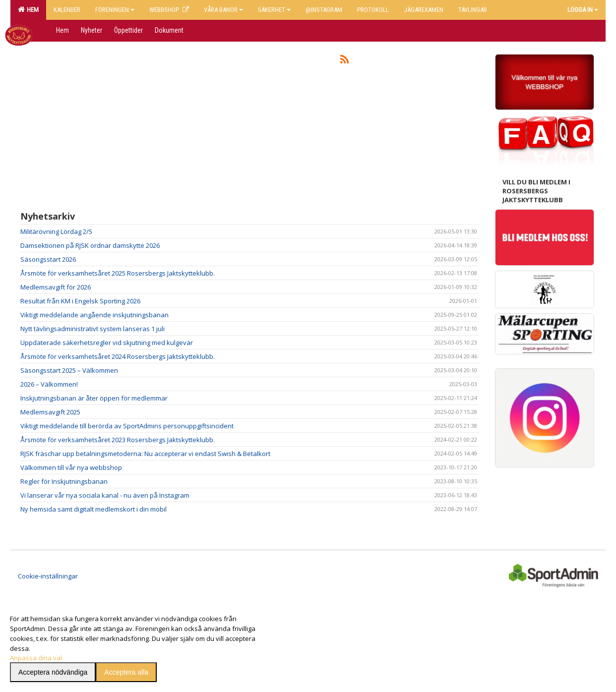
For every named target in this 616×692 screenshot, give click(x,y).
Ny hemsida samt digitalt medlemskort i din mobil (93, 509)
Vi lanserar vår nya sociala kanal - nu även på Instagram (105, 495)
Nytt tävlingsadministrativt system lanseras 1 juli (92, 329)
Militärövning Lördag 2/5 (56, 231)
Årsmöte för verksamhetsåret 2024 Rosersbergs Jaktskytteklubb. (118, 356)
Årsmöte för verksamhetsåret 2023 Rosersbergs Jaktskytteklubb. (118, 440)
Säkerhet (274, 10)
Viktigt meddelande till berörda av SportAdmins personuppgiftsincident (127, 426)
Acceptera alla (126, 672)
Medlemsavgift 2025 (50, 412)
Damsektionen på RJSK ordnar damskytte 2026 (90, 245)
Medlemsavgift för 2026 (56, 287)
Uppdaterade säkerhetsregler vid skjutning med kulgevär (107, 343)
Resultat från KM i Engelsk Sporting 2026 (80, 301)
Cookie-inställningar (48, 576)
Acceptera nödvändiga (53, 672)
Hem (28, 9)
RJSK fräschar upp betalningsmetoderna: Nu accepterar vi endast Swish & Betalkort (145, 454)
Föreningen (115, 10)
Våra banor (223, 10)
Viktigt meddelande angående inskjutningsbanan (94, 315)
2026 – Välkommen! (49, 384)
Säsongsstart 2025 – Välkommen (69, 370)
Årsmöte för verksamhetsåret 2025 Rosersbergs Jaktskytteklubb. (118, 273)
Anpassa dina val (36, 658)
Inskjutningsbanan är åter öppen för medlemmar (94, 398)
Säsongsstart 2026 (48, 259)
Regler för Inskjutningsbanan (64, 481)
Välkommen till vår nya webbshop (71, 467)
